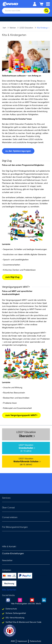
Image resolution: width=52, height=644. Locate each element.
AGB (13, 641)
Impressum (22, 641)
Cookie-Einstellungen (13, 553)
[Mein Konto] (35, 4)
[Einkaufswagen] (41, 4)
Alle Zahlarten (9, 590)
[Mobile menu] (48, 4)
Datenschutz (35, 641)
